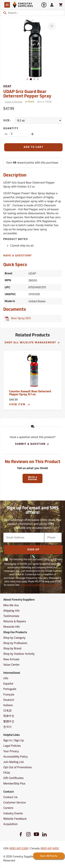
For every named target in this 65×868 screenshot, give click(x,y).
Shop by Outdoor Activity (19, 654)
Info (6, 678)
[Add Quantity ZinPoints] (32, 134)
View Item (20, 405)
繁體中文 (9, 721)
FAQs (7, 773)
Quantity (11, 129)
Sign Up (33, 550)
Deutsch (9, 700)
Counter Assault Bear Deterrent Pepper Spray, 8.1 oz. (30, 393)
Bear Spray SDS (20, 318)
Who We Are (11, 605)
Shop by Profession (15, 643)
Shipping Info (11, 611)
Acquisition (10, 824)
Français (9, 695)
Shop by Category (14, 638)
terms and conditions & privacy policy (40, 585)
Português (10, 689)
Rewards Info (12, 627)
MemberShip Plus (14, 784)
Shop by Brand (12, 648)
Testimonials (11, 616)
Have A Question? (18, 256)
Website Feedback (15, 819)
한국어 (7, 727)
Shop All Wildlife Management (32, 343)
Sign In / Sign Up (14, 740)
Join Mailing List (14, 762)
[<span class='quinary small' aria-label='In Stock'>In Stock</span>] (30, 102)
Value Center (11, 665)
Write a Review (33, 478)
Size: (7, 121)
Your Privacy (11, 751)
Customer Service (15, 803)
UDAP (7, 86)
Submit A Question (32, 444)
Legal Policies (12, 746)
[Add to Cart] (33, 147)
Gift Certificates (13, 778)
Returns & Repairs (15, 621)
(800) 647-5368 (19, 848)
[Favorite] (52, 26)
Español (8, 684)
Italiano (8, 705)
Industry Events (13, 813)
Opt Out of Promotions (18, 767)
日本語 (7, 711)
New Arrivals (11, 659)
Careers (8, 808)
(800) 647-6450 (50, 848)
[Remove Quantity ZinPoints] (6, 134)
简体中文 (9, 716)
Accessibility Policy (16, 757)
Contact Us (10, 797)
